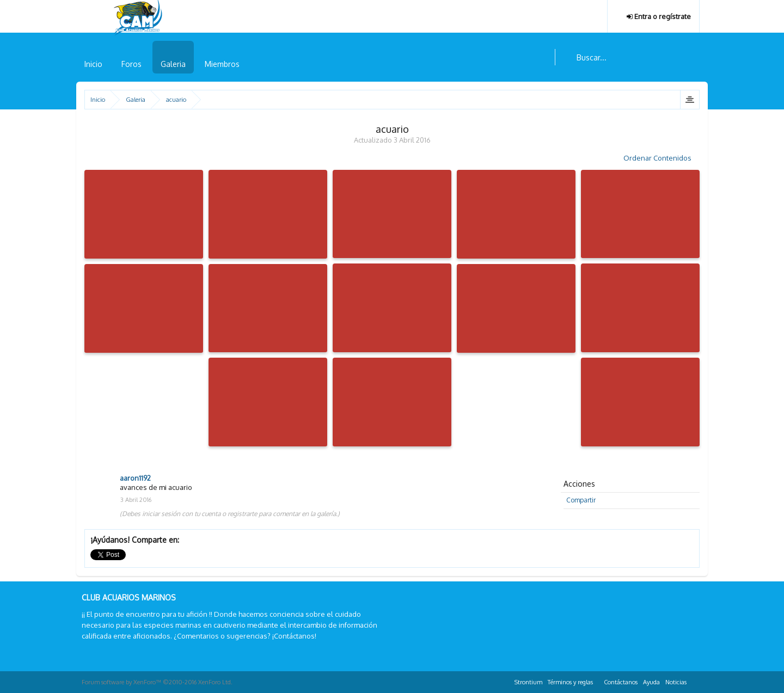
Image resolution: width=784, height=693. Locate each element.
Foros (131, 64)
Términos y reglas (570, 682)
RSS (696, 680)
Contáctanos (621, 682)
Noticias (676, 682)
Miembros (222, 64)
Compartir (581, 500)
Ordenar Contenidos (661, 158)
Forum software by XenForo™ (157, 682)
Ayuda (651, 682)
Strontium (528, 682)
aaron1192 (135, 478)
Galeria (173, 64)
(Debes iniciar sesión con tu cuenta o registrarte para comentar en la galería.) (230, 514)
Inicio (93, 64)
